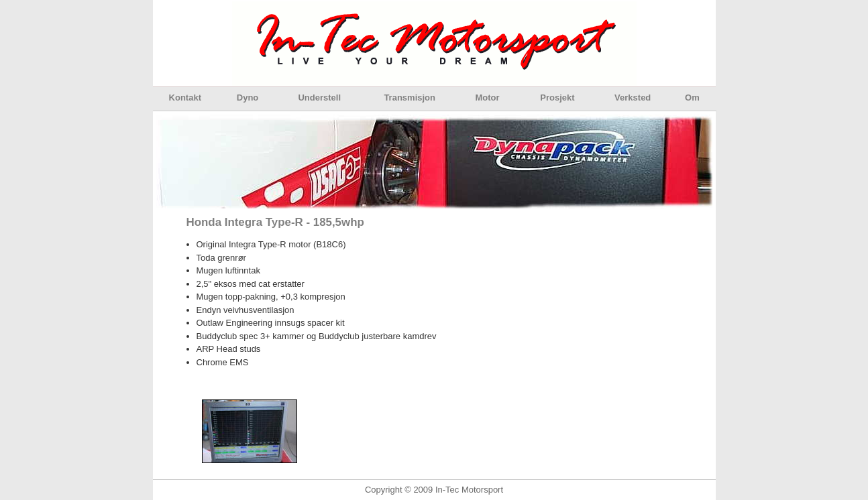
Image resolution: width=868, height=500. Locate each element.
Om (692, 98)
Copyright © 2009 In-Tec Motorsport (434, 490)
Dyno (248, 98)
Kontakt (185, 98)
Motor (487, 98)
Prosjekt (557, 98)
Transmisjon (410, 98)
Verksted (633, 98)
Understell (319, 98)
